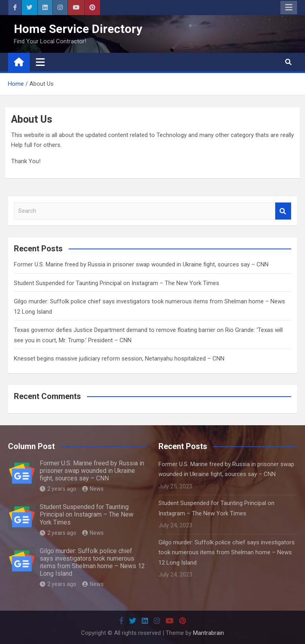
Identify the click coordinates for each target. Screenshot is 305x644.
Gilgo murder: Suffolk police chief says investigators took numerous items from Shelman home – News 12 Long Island (92, 562)
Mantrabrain (208, 633)
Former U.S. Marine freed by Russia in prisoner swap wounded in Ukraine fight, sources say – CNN (141, 264)
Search (283, 211)
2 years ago (58, 489)
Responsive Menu (289, 8)
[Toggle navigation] (40, 62)
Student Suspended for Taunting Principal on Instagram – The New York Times (117, 283)
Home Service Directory (78, 29)
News (93, 489)
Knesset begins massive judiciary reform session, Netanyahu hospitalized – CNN (119, 359)
